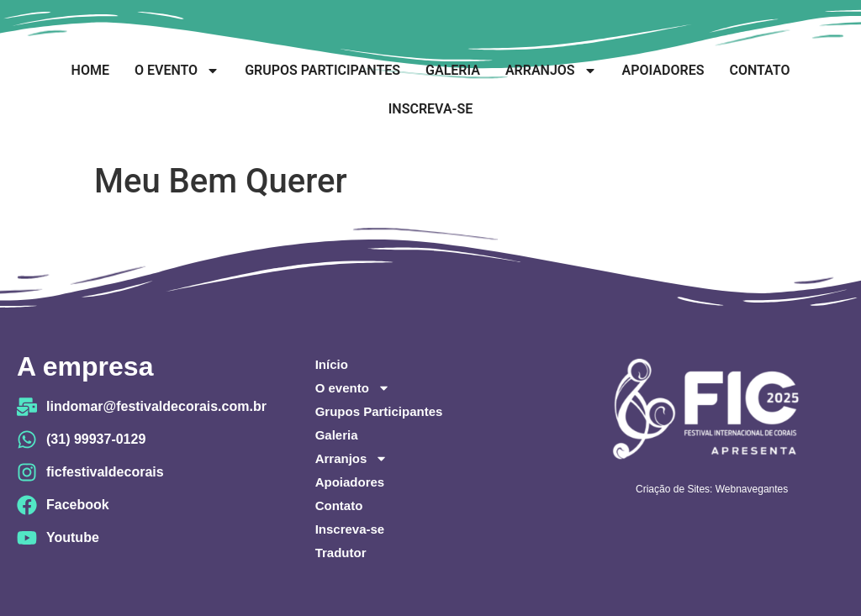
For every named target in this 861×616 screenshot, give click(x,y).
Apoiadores (663, 70)
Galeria (453, 70)
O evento (177, 71)
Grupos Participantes (322, 70)
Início (332, 364)
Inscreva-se (430, 109)
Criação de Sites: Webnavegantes (712, 489)
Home (90, 70)
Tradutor (341, 553)
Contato (759, 70)
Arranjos (551, 71)
